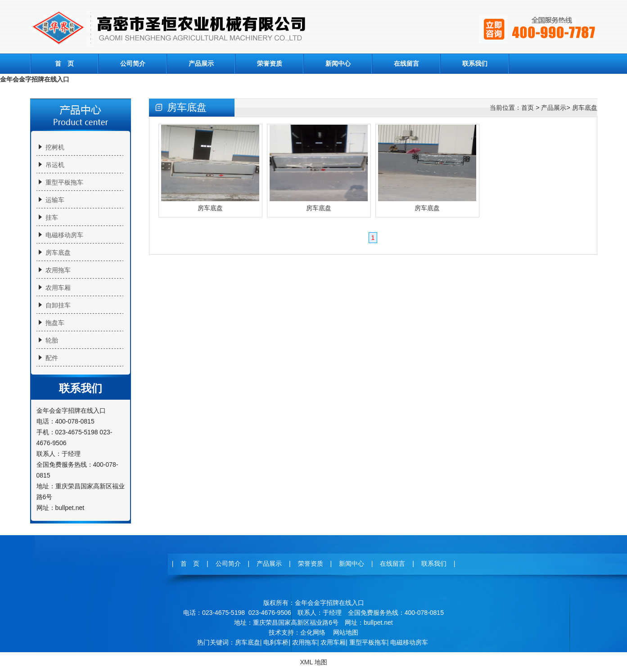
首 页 (64, 63)
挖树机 (55, 147)
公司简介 (133, 63)
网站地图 (346, 632)
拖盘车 (55, 323)
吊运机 (55, 165)
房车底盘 (58, 253)
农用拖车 (58, 270)
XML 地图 (313, 662)
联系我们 (475, 63)
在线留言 (406, 63)
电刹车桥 (276, 642)
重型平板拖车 (64, 182)
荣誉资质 (270, 63)
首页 (528, 108)
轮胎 (52, 340)
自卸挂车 (58, 305)
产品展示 (201, 63)
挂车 (52, 217)
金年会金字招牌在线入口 (35, 79)
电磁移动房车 (64, 235)
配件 (52, 358)
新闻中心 (338, 63)
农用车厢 (58, 288)
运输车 (55, 200)
